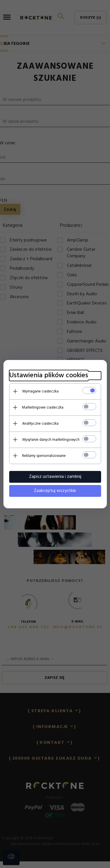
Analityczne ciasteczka (40, 424)
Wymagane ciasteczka (40, 391)
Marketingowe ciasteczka (43, 408)
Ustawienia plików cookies (49, 376)
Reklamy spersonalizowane (44, 456)
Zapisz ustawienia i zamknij (55, 477)
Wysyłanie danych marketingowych (51, 440)
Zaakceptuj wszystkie (55, 491)
